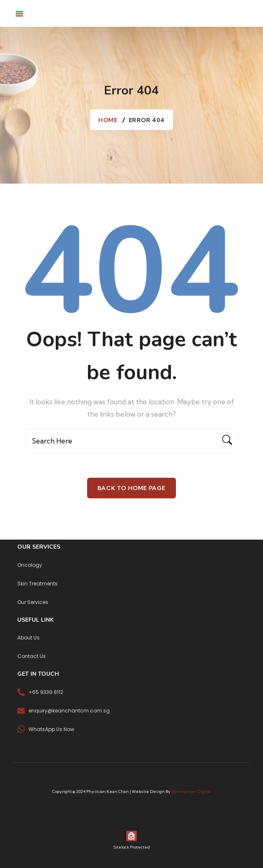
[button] (19, 14)
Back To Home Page (131, 488)
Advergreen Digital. (191, 791)
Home (108, 120)
